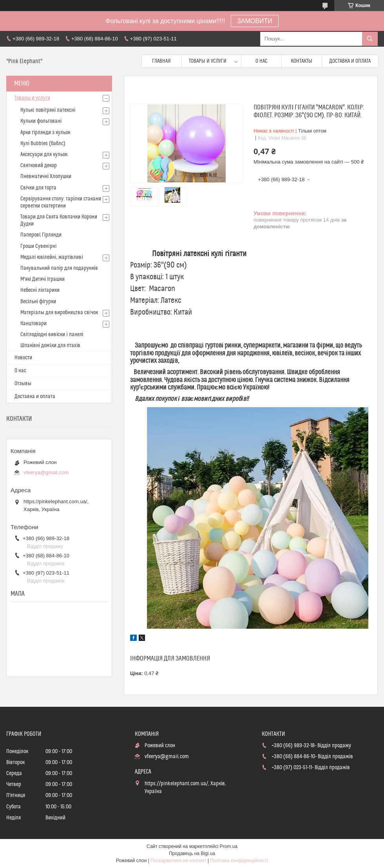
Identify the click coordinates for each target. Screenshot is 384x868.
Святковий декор (39, 166)
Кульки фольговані (41, 121)
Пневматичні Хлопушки (46, 177)
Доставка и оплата (350, 61)
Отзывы (23, 384)
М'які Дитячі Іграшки (43, 279)
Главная (161, 61)
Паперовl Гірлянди (41, 235)
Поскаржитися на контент (178, 861)
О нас (262, 61)
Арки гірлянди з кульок (45, 133)
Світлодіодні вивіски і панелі (52, 335)
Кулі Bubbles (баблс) (43, 144)
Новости (23, 358)
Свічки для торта (38, 188)
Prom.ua (229, 846)
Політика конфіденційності (239, 861)
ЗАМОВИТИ (255, 21)
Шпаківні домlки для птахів (50, 346)
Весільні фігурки (38, 302)
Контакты (302, 61)
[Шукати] (370, 39)
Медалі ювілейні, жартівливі (52, 257)
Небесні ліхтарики (40, 290)
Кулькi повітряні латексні (48, 110)
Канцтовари (34, 324)
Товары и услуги (208, 61)
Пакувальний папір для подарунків (59, 268)
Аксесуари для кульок (44, 155)
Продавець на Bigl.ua (192, 853)
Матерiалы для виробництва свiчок (59, 313)
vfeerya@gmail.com (46, 472)
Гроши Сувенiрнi (39, 246)
